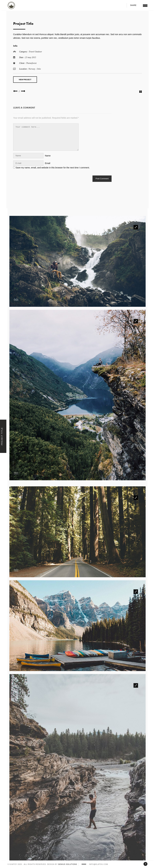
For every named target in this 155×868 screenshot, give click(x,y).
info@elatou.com (99, 864)
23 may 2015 (32, 57)
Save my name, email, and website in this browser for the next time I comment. (54, 168)
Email (49, 163)
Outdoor (40, 52)
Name (49, 156)
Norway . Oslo (36, 69)
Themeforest (33, 63)
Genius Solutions (68, 864)
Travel (33, 52)
